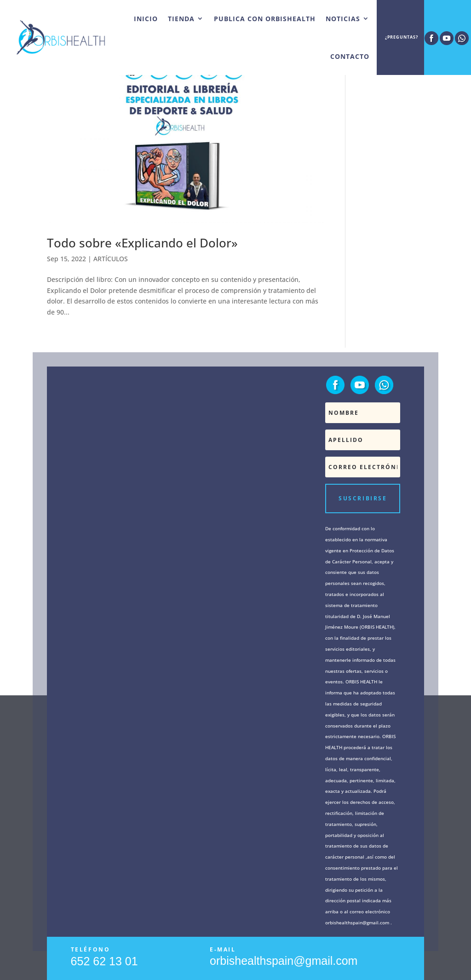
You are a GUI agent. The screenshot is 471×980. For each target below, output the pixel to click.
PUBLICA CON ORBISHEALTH (265, 19)
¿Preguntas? (402, 37)
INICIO (146, 19)
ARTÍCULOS (111, 259)
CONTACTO (350, 56)
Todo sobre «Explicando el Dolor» (142, 243)
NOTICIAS (343, 19)
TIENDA (181, 19)
